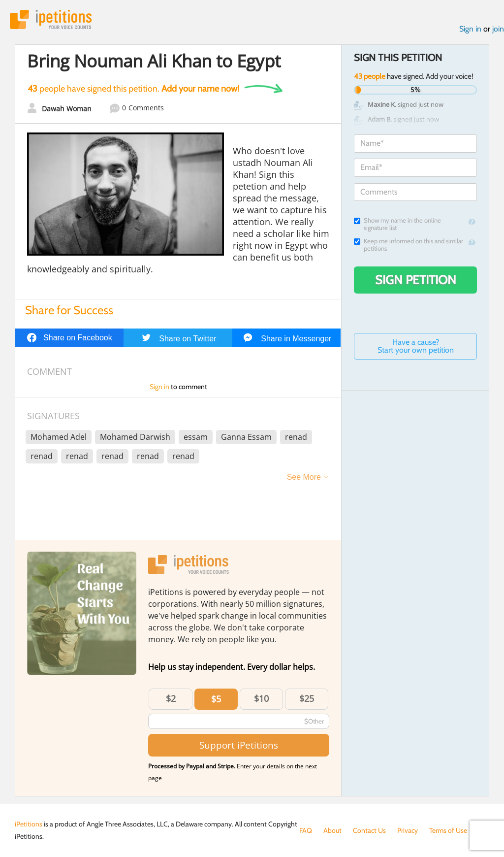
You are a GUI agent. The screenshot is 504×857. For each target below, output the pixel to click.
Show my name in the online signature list (397, 224)
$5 (216, 699)
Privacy (408, 830)
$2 (171, 698)
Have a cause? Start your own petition (416, 346)
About (332, 830)
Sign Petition (416, 280)
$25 (307, 698)
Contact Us (369, 830)
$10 (261, 698)
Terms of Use (448, 830)
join (498, 29)
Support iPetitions (239, 745)
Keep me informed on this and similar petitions (409, 245)
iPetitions (51, 19)
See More (304, 477)
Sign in (470, 29)
